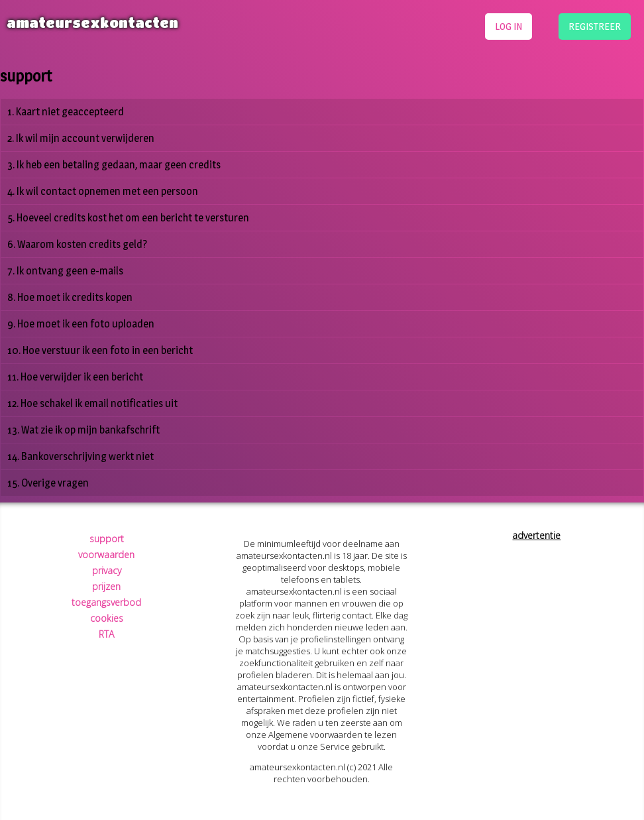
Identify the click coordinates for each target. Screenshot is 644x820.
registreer (595, 26)
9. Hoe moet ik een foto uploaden (81, 324)
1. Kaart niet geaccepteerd (66, 112)
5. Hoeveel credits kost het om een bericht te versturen (128, 218)
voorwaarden (106, 555)
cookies (107, 618)
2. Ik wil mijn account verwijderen (81, 138)
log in (509, 26)
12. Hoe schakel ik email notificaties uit (92, 403)
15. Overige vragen (48, 483)
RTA (106, 634)
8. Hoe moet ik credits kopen (70, 297)
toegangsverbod (106, 602)
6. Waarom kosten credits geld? (77, 244)
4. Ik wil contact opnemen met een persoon (103, 191)
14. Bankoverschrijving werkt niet (80, 456)
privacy (107, 570)
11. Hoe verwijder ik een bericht (75, 377)
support (107, 539)
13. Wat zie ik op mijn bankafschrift (83, 430)
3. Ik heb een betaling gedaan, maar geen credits (114, 165)
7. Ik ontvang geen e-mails (65, 271)
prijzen (106, 586)
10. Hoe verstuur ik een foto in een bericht (100, 350)
